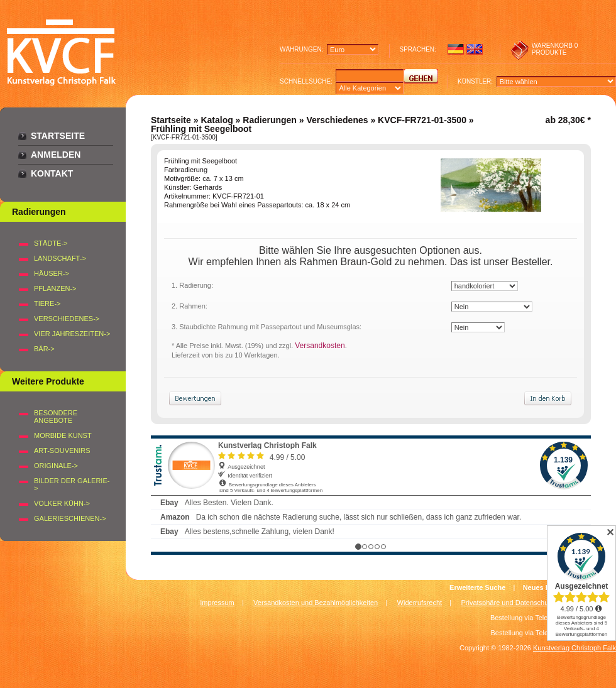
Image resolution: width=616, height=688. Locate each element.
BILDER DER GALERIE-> (72, 484)
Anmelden (56, 155)
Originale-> (56, 466)
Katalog (217, 120)
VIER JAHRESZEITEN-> (72, 334)
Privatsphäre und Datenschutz (508, 603)
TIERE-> (47, 303)
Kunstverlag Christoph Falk (575, 648)
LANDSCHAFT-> (60, 258)
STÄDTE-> (51, 243)
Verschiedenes (337, 120)
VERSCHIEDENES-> (67, 319)
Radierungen (270, 120)
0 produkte (555, 49)
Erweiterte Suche (477, 587)
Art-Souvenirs (62, 450)
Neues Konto (544, 587)
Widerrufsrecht (420, 603)
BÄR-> (44, 349)
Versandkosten (320, 346)
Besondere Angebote (56, 417)
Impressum (217, 603)
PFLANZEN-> (55, 288)
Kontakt (52, 173)
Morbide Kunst (63, 435)
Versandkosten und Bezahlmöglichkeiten (316, 603)
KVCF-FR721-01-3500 (422, 120)
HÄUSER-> (52, 273)
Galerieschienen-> (70, 518)
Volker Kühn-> (62, 503)
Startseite (58, 136)
